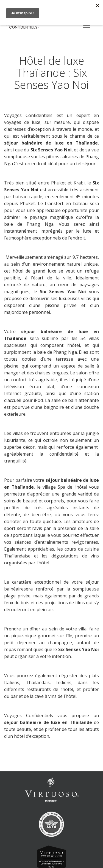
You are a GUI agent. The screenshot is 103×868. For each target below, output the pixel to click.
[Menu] (87, 26)
